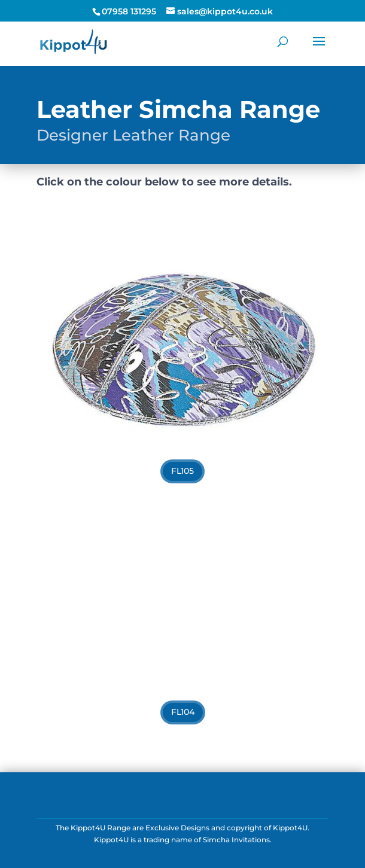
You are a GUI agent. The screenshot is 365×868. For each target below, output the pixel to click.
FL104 (183, 712)
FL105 (182, 471)
